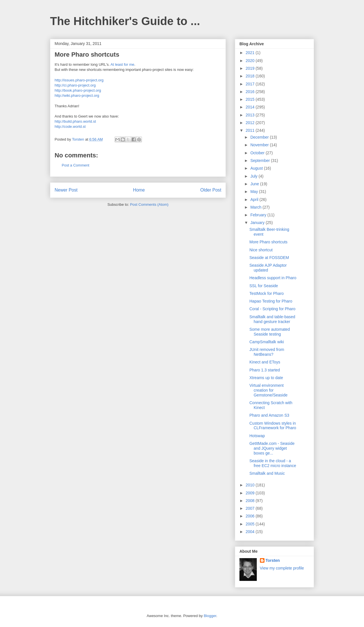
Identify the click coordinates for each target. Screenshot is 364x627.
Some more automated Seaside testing (270, 332)
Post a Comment (76, 165)
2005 (251, 524)
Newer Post (66, 190)
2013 (251, 115)
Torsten (273, 560)
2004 (251, 532)
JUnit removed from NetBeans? (267, 352)
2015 (251, 99)
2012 (251, 123)
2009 (251, 493)
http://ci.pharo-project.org (75, 85)
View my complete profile (282, 568)
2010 (251, 485)
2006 (251, 516)
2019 (251, 68)
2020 (251, 61)
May (255, 192)
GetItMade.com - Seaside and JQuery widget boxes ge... (272, 448)
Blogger (210, 616)
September (260, 161)
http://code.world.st (70, 127)
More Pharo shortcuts (268, 242)
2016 (251, 92)
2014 (251, 107)
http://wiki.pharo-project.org (77, 95)
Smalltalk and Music (267, 473)
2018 (251, 76)
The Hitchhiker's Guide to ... (125, 21)
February (259, 215)
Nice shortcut (261, 250)
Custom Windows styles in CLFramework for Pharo (273, 426)
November (260, 145)
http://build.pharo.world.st (75, 121)
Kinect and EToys (265, 362)
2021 (251, 53)
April (255, 200)
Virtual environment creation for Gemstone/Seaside (268, 390)
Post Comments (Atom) (149, 204)
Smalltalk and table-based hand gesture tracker (272, 319)
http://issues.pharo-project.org (79, 80)
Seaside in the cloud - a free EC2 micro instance (273, 463)
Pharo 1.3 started (265, 370)
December (260, 137)
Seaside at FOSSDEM (269, 258)
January (258, 223)
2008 (251, 501)
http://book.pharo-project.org (78, 90)
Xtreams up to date (266, 378)
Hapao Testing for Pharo (271, 301)
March (256, 207)
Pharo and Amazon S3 (269, 415)
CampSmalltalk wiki (267, 342)
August (257, 168)
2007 (251, 508)
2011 (251, 130)
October (258, 153)
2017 (251, 84)
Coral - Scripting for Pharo (272, 309)
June (255, 184)
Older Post (211, 190)
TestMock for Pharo (267, 293)
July (254, 176)
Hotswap (257, 436)
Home (139, 190)
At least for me (122, 64)
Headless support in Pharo (273, 278)
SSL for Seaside (264, 286)
